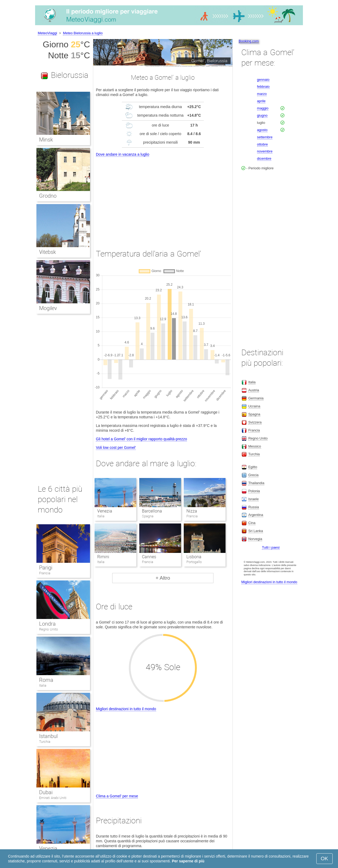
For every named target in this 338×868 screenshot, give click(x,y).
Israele (253, 499)
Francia (45, 573)
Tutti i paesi (271, 547)
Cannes (149, 557)
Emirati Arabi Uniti (53, 798)
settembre (265, 137)
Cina (252, 523)
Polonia (254, 491)
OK (324, 859)
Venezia (105, 511)
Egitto (253, 467)
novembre (265, 151)
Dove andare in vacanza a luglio (123, 154)
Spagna (254, 414)
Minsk (46, 140)
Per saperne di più (188, 861)
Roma (46, 680)
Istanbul (48, 736)
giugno (262, 115)
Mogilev (48, 308)
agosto (262, 130)
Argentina (256, 515)
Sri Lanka (256, 531)
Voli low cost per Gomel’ (116, 448)
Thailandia (256, 483)
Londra (47, 624)
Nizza (192, 511)
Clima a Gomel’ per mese (117, 796)
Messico (255, 446)
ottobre (262, 144)
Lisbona (194, 557)
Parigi (46, 568)
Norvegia (255, 539)
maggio (263, 108)
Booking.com (249, 41)
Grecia (253, 475)
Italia (43, 685)
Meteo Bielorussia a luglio (83, 33)
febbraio (263, 87)
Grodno (48, 196)
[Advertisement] (163, 198)
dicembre (264, 158)
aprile (261, 101)
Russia (254, 507)
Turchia (45, 742)
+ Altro (163, 578)
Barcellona (152, 511)
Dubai (46, 792)
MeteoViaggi (47, 33)
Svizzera (255, 422)
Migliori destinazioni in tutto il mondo (126, 709)
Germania (256, 398)
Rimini (103, 557)
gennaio (263, 80)
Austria (254, 390)
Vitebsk (48, 252)
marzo (262, 94)
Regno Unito (48, 629)
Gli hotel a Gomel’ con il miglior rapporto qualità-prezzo (141, 439)
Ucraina (254, 406)
